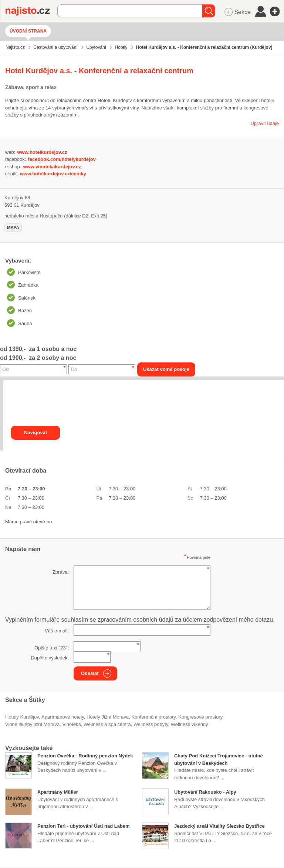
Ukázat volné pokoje (166, 369)
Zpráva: (61, 572)
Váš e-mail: (57, 631)
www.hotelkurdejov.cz (42, 152)
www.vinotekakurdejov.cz (52, 167)
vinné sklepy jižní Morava (32, 724)
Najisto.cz (31, 11)
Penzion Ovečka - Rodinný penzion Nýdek (85, 756)
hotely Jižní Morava (108, 717)
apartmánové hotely (63, 717)
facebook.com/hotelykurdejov (62, 159)
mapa (13, 227)
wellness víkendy (190, 724)
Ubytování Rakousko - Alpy (205, 792)
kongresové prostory (200, 717)
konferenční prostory (153, 717)
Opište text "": (52, 648)
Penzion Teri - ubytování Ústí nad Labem (84, 826)
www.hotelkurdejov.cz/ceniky (53, 174)
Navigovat (35, 433)
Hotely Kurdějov (22, 717)
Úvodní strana (28, 31)
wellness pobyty (151, 724)
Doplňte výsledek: (50, 658)
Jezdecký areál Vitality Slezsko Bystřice (219, 826)
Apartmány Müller (58, 792)
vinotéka (71, 724)
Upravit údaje (265, 123)
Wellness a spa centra (107, 724)
